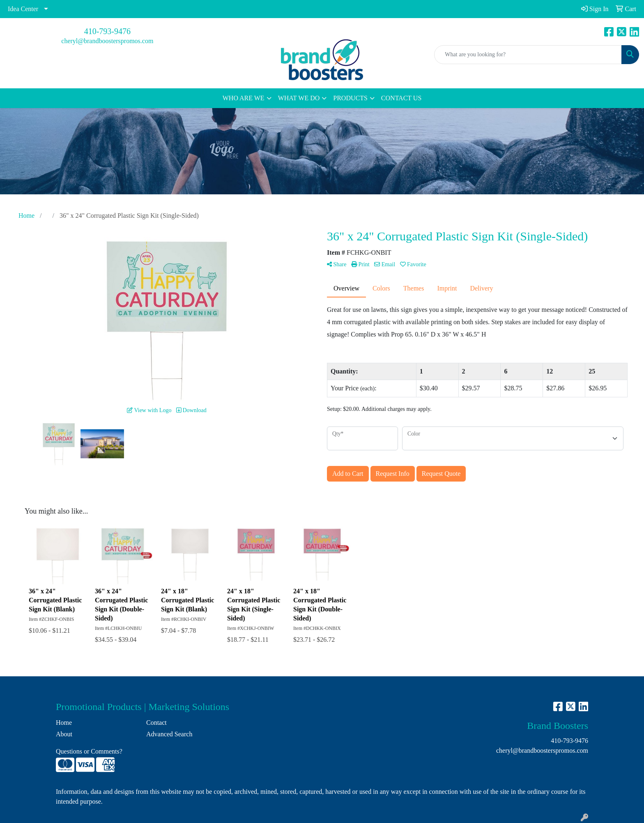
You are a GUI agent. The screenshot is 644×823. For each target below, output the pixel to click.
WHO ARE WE (244, 98)
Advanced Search (169, 734)
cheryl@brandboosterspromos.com (107, 41)
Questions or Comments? (89, 751)
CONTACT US (401, 98)
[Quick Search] (528, 55)
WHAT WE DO (299, 98)
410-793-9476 (107, 31)
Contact (156, 723)
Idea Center (23, 9)
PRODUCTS (350, 98)
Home (64, 723)
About (64, 734)
